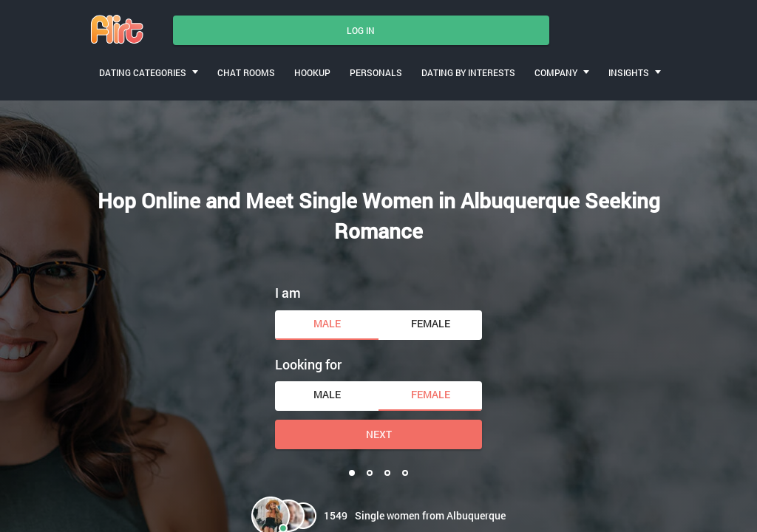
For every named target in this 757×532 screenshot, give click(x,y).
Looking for (308, 364)
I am (288, 293)
